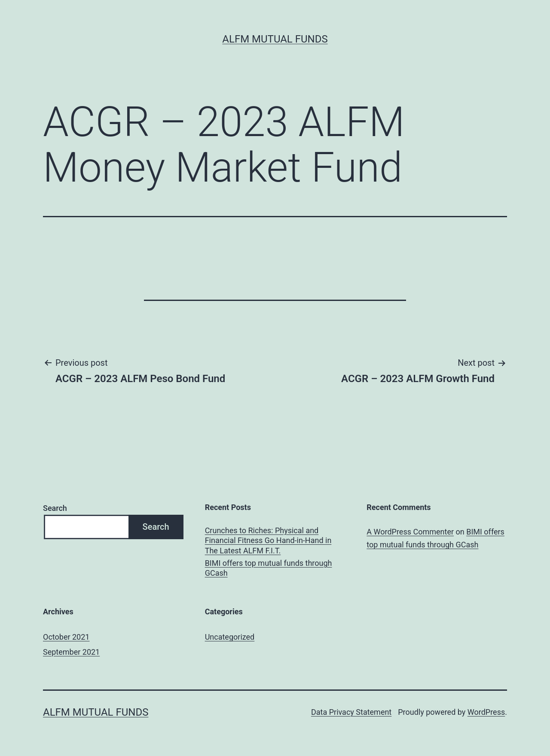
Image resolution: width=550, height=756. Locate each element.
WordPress (486, 712)
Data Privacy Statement (351, 712)
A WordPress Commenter (410, 532)
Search (55, 508)
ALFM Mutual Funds (275, 39)
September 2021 (71, 652)
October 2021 (66, 637)
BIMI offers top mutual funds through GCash (269, 568)
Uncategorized (230, 637)
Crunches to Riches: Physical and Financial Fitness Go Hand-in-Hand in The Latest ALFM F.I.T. (268, 540)
